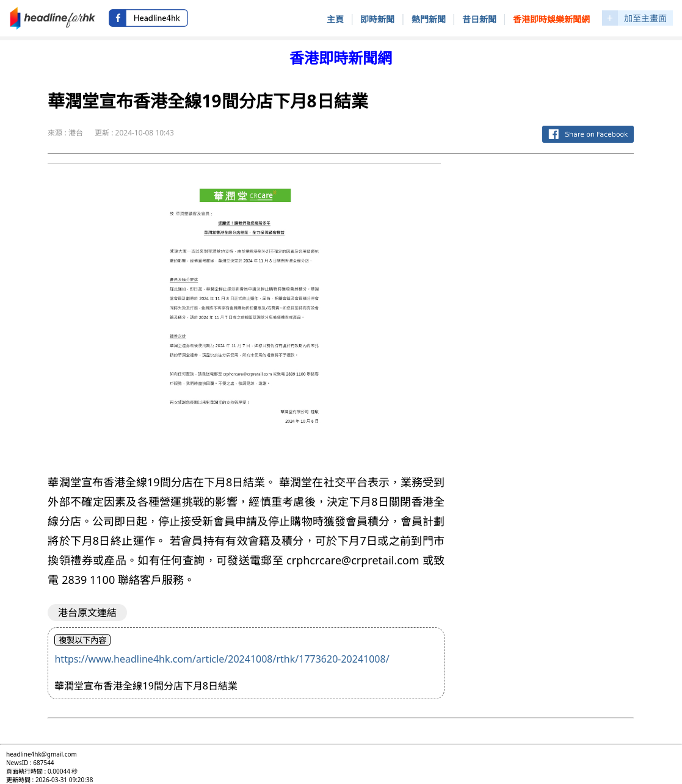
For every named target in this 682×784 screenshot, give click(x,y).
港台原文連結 (87, 613)
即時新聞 (377, 19)
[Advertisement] (549, 347)
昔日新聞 (479, 19)
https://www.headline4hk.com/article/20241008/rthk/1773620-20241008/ (222, 659)
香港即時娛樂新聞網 (551, 19)
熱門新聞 (429, 19)
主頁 (335, 19)
